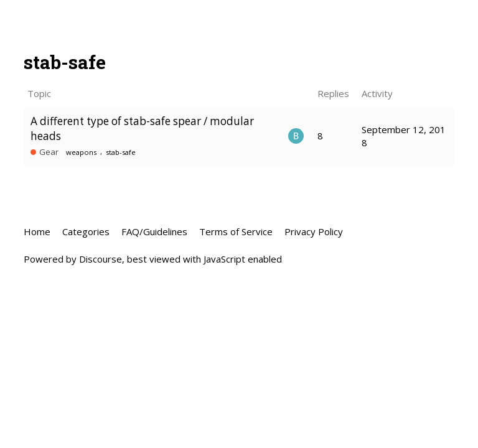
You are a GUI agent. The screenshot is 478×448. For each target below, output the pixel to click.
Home (37, 231)
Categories (86, 231)
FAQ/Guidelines (154, 231)
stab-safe (121, 152)
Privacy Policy (314, 231)
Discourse (101, 259)
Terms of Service (236, 231)
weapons (81, 152)
